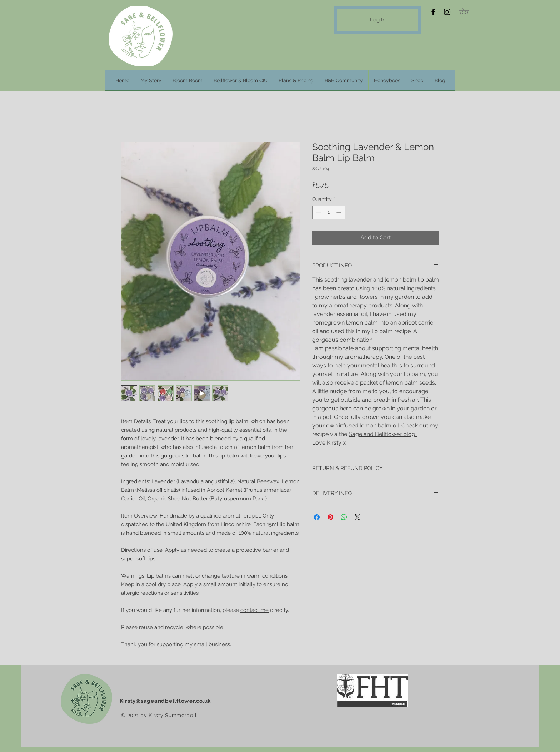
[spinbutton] (329, 212)
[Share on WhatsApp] (344, 517)
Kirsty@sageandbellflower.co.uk (165, 701)
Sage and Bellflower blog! (383, 434)
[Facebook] (433, 12)
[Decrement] (318, 212)
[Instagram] (447, 12)
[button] (467, 11)
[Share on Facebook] (317, 517)
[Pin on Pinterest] (330, 517)
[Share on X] (357, 517)
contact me (254, 610)
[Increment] (339, 212)
